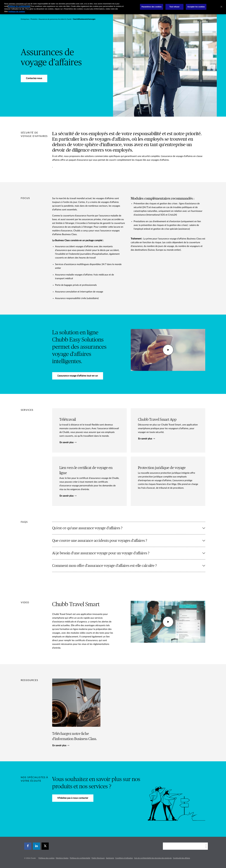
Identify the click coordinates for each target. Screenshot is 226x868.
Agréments (110, 858)
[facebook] (28, 846)
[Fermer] (221, 7)
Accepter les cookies (196, 7)
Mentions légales (62, 858)
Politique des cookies (46, 858)
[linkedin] (36, 846)
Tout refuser (174, 7)
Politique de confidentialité (80, 858)
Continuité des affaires (181, 858)
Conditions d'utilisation (124, 858)
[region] (113, 7)
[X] (45, 846)
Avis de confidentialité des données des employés (153, 858)
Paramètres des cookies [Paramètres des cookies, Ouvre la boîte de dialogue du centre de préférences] (152, 7)
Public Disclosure (98, 858)
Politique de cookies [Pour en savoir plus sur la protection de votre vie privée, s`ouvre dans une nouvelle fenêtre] (17, 12)
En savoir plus (68, 442)
